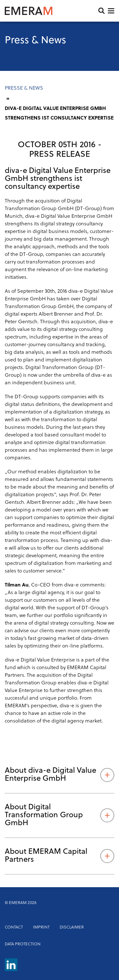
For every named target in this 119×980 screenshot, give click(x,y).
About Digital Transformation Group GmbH (60, 815)
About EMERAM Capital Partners (60, 856)
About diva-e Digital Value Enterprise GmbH (60, 775)
